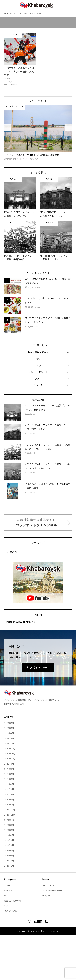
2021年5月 (9, 784)
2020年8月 (9, 830)
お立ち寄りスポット (38, 352)
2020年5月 (9, 845)
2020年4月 (9, 850)
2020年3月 (9, 856)
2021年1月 (9, 805)
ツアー (38, 379)
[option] (38, 133)
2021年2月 (9, 799)
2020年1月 (9, 866)
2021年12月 (10, 748)
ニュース (38, 385)
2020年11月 (10, 815)
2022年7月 (9, 723)
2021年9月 (9, 764)
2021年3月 (9, 794)
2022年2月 (9, 738)
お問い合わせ (48, 885)
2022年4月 (9, 733)
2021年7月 (9, 774)
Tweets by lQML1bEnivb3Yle (19, 622)
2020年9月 (9, 825)
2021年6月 (9, 779)
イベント (38, 359)
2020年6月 (9, 840)
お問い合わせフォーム (38, 667)
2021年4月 (9, 789)
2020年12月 (10, 810)
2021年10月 (10, 759)
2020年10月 (10, 820)
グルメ (38, 366)
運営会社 (46, 895)
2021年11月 (10, 754)
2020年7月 (9, 835)
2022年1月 (9, 743)
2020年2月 (9, 861)
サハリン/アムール (38, 372)
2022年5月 (9, 728)
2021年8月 (9, 769)
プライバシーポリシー (52, 890)
